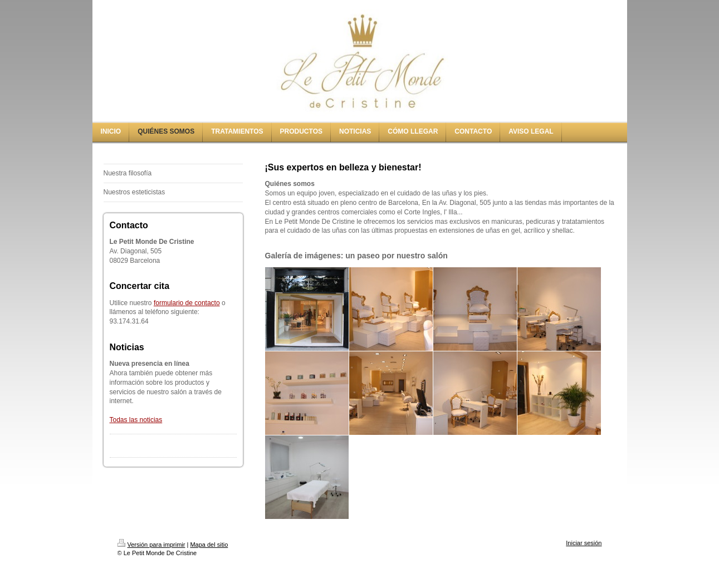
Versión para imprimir (151, 545)
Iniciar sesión (584, 543)
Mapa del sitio (209, 545)
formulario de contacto (187, 303)
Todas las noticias (136, 420)
